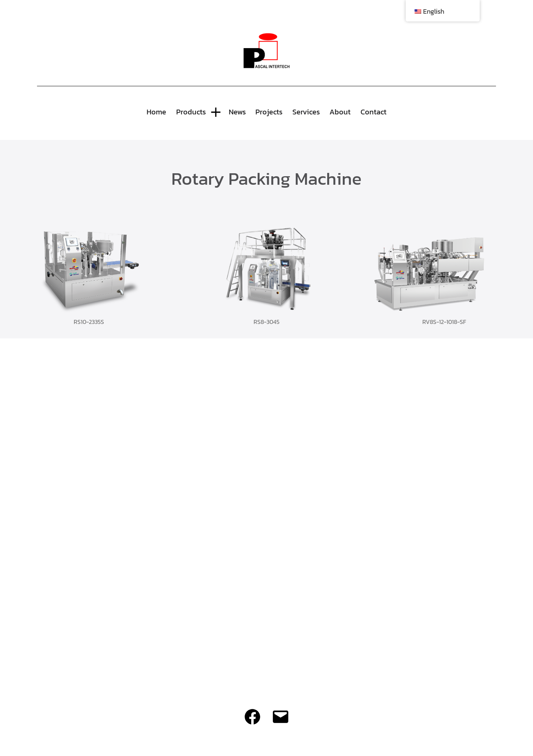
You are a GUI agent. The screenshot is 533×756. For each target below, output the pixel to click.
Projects (269, 112)
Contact (373, 112)
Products (191, 112)
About (340, 112)
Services (306, 112)
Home (156, 112)
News (237, 112)
